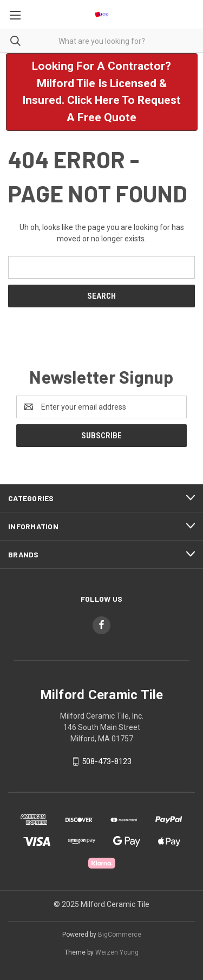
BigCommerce (120, 935)
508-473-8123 (107, 761)
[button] (102, 92)
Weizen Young (117, 952)
